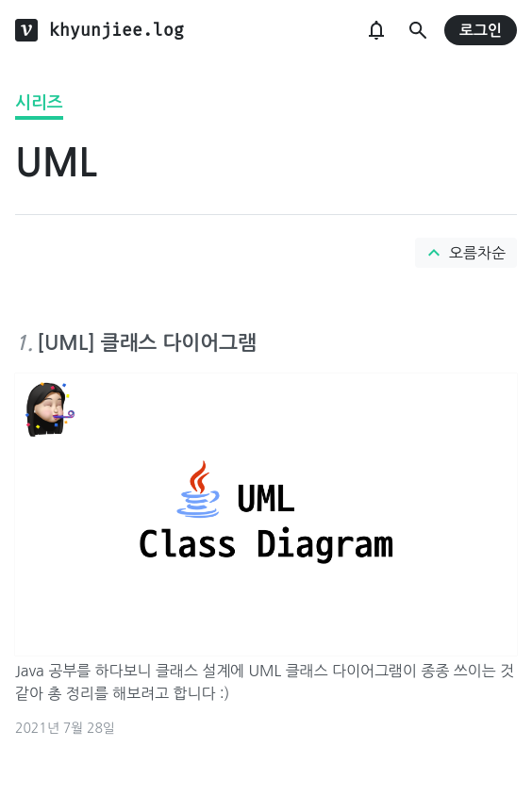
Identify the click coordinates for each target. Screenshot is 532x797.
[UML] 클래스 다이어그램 (147, 343)
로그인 (481, 31)
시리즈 (39, 103)
